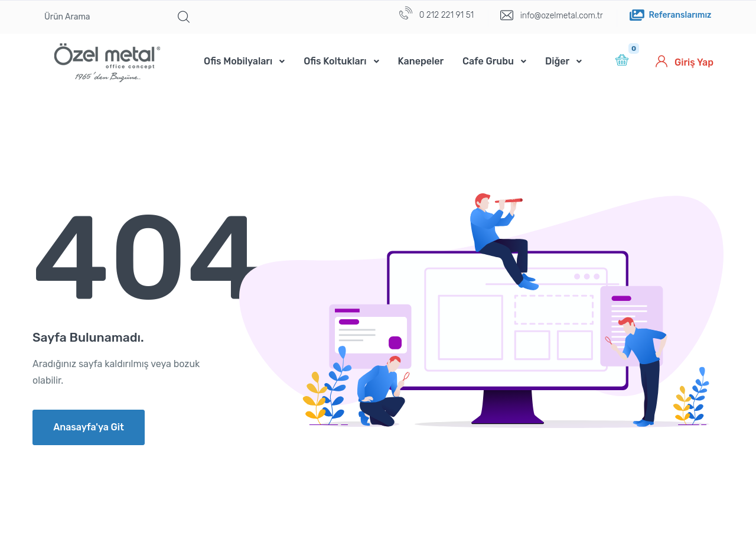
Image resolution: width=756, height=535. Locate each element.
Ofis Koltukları (335, 61)
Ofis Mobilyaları (238, 61)
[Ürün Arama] (102, 17)
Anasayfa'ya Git (89, 427)
